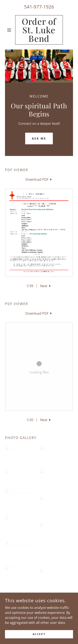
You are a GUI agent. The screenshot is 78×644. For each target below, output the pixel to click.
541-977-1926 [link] (39, 7)
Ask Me (39, 138)
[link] (39, 30)
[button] (10, 30)
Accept (39, 634)
